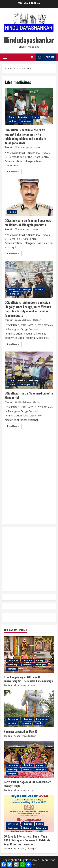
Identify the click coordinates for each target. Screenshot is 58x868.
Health (35, 117)
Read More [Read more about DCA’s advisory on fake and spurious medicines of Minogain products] (14, 254)
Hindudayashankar (29, 40)
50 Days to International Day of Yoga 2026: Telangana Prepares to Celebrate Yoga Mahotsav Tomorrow (27, 840)
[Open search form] (32, 57)
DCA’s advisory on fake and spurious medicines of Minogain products (29, 197)
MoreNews (49, 860)
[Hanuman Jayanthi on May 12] (29, 709)
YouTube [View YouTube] (45, 57)
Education (23, 117)
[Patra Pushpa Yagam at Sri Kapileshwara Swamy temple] (29, 759)
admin (10, 147)
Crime (11, 117)
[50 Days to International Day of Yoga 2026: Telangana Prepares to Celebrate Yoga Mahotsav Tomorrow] (29, 814)
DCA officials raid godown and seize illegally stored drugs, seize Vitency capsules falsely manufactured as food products (29, 279)
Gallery (40, 660)
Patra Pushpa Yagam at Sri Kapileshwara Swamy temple (28, 784)
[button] (5, 57)
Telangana (26, 121)
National (13, 121)
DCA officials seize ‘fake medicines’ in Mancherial (29, 370)
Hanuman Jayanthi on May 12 (21, 732)
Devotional (13, 660)
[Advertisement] (29, 446)
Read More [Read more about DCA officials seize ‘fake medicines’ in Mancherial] (14, 427)
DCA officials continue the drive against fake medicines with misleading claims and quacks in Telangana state (29, 107)
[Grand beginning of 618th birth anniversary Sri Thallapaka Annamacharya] (29, 654)
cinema (12, 212)
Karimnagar (25, 290)
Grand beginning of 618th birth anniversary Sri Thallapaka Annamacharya (28, 679)
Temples (12, 669)
